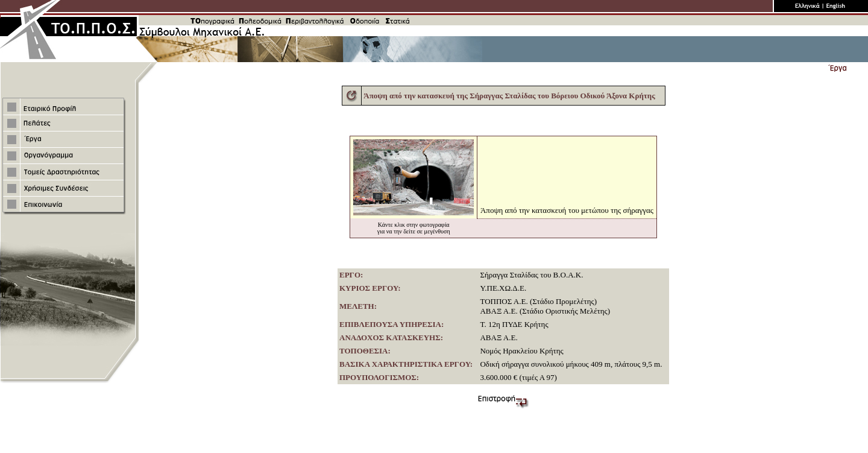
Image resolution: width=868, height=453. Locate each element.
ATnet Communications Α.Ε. (467, 444)
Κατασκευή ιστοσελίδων (395, 444)
